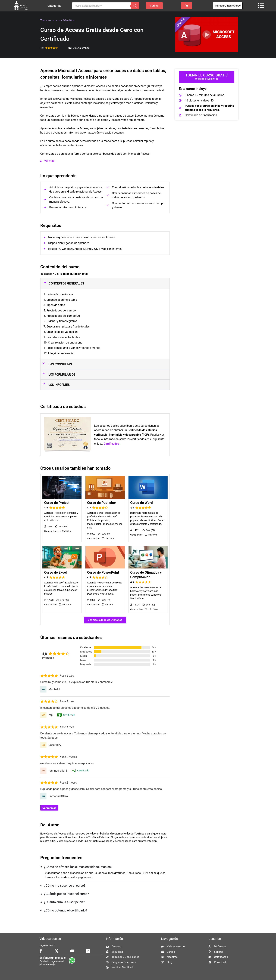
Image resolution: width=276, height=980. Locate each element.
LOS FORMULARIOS (62, 374)
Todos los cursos (50, 20)
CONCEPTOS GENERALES (66, 283)
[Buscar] (135, 6)
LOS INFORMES (59, 385)
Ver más (49, 161)
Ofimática (69, 20)
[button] (105, 161)
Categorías (55, 6)
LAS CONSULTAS (60, 364)
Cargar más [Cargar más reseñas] (49, 808)
